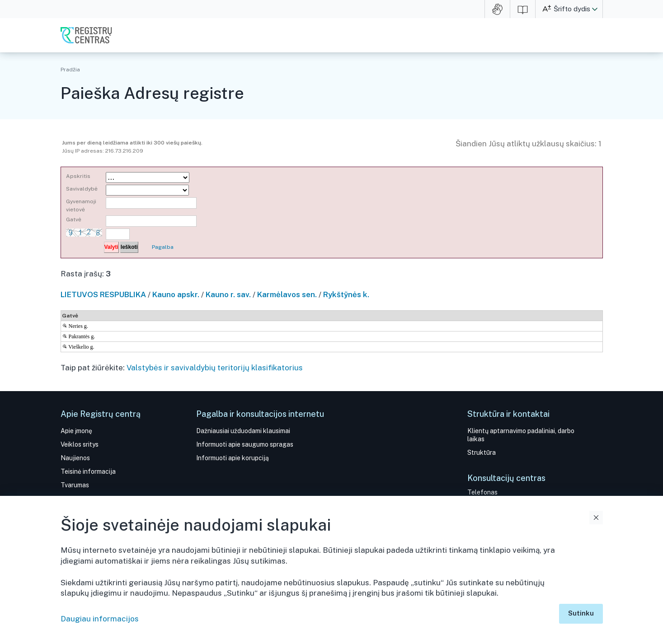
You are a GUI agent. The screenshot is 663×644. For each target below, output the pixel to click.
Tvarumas (75, 485)
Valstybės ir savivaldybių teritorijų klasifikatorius (215, 368)
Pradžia (70, 70)
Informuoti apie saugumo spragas (245, 444)
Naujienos (75, 458)
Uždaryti (596, 518)
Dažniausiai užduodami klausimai (243, 431)
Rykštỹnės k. (346, 294)
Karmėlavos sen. (287, 294)
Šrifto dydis (572, 9)
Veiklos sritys (80, 444)
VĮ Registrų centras (86, 35)
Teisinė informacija (88, 471)
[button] (595, 9)
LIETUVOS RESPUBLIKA (103, 294)
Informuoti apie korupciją (233, 458)
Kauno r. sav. (228, 294)
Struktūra (482, 453)
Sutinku (581, 613)
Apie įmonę (76, 431)
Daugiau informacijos (100, 619)
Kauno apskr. (176, 294)
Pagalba (163, 247)
